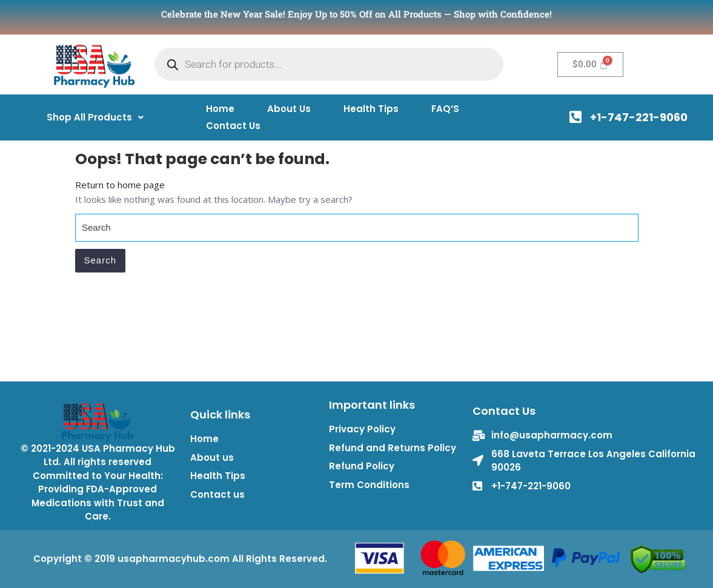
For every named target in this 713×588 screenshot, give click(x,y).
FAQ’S (445, 109)
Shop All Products (95, 117)
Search (101, 260)
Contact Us (233, 126)
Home (220, 109)
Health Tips (371, 109)
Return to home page (120, 185)
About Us (289, 109)
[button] (95, 117)
